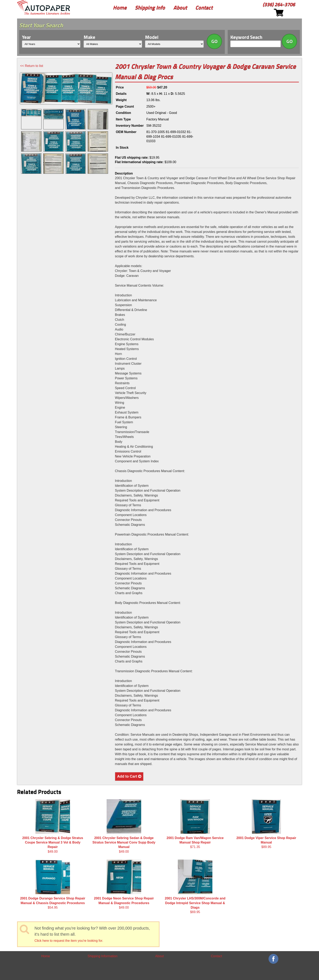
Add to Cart (129, 776)
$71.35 (195, 824)
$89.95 (266, 824)
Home (120, 7)
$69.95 (195, 887)
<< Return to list (32, 66)
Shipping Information (103, 956)
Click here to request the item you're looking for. (69, 941)
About (180, 7)
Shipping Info (150, 7)
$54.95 (53, 884)
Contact (204, 7)
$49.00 (53, 826)
